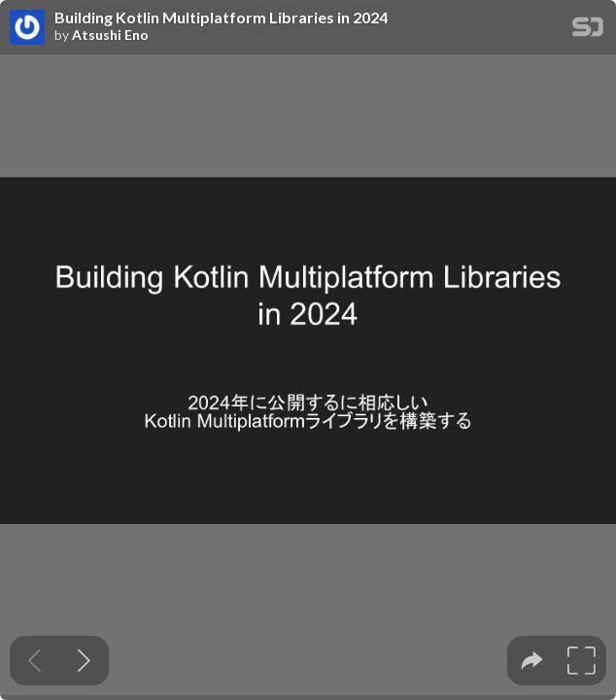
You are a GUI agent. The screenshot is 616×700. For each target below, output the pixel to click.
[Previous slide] (34, 661)
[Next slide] (84, 661)
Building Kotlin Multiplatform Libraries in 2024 (221, 17)
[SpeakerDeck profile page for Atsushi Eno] (27, 28)
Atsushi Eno (110, 35)
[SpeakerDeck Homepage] (588, 31)
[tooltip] (532, 661)
